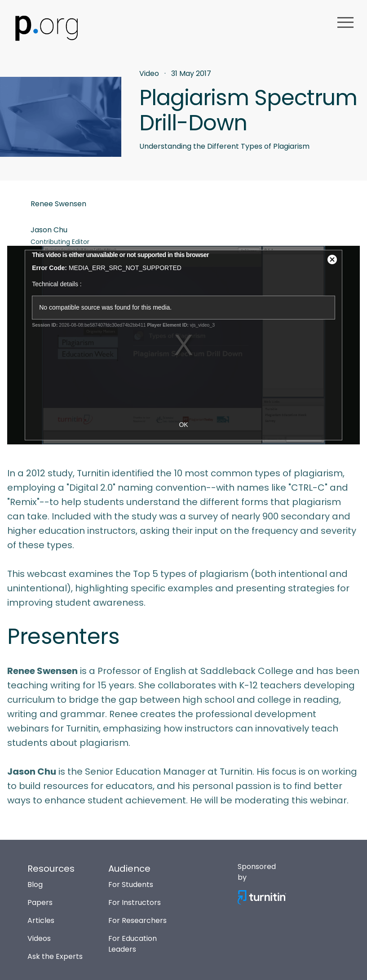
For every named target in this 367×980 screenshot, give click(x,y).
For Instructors (135, 902)
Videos (39, 938)
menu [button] (345, 22)
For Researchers (137, 920)
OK (183, 425)
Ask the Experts (55, 956)
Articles (41, 920)
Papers (40, 902)
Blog (35, 885)
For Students (131, 885)
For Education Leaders (133, 944)
